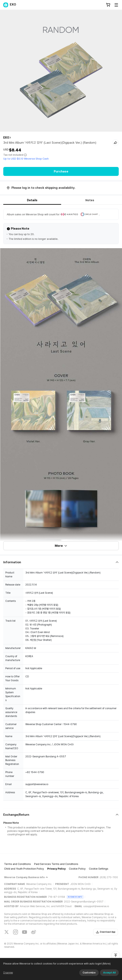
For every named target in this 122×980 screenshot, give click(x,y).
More (61, 546)
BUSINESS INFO (75, 897)
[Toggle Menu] (116, 5)
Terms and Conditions (17, 864)
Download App (106, 932)
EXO (6, 138)
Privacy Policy (56, 869)
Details (32, 200)
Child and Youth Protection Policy (24, 869)
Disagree (8, 973)
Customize (89, 973)
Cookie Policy (77, 869)
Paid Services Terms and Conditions (56, 864)
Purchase (61, 171)
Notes (90, 200)
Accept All (109, 973)
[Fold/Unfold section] (61, 562)
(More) (106, 964)
